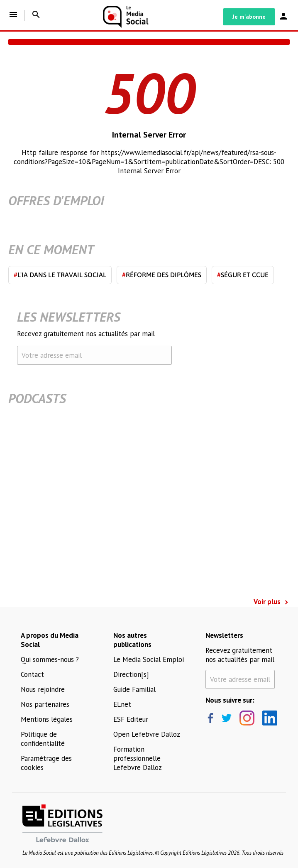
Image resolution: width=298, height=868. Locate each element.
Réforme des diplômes (162, 275)
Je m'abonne (249, 17)
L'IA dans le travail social (60, 275)
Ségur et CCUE (243, 275)
